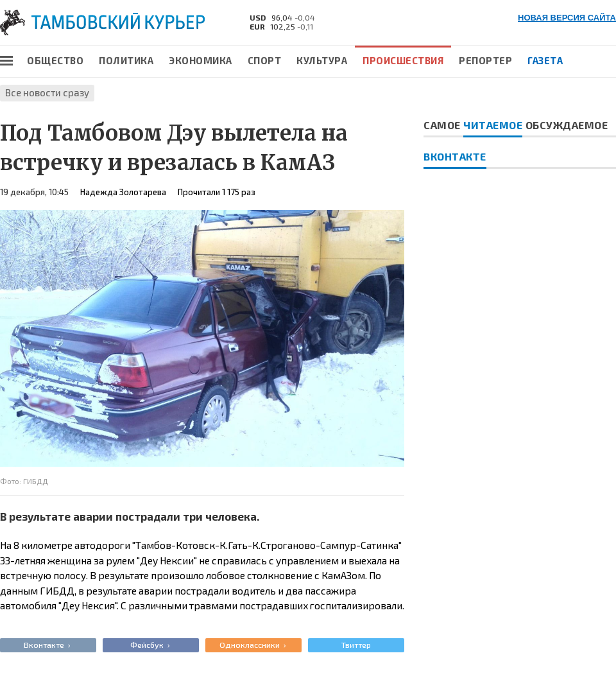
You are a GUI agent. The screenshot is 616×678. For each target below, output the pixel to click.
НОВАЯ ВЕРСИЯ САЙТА (567, 18)
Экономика (201, 60)
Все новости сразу (47, 92)
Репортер (485, 60)
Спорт (265, 60)
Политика (126, 60)
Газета (545, 60)
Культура (322, 60)
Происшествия (403, 60)
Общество (55, 60)
